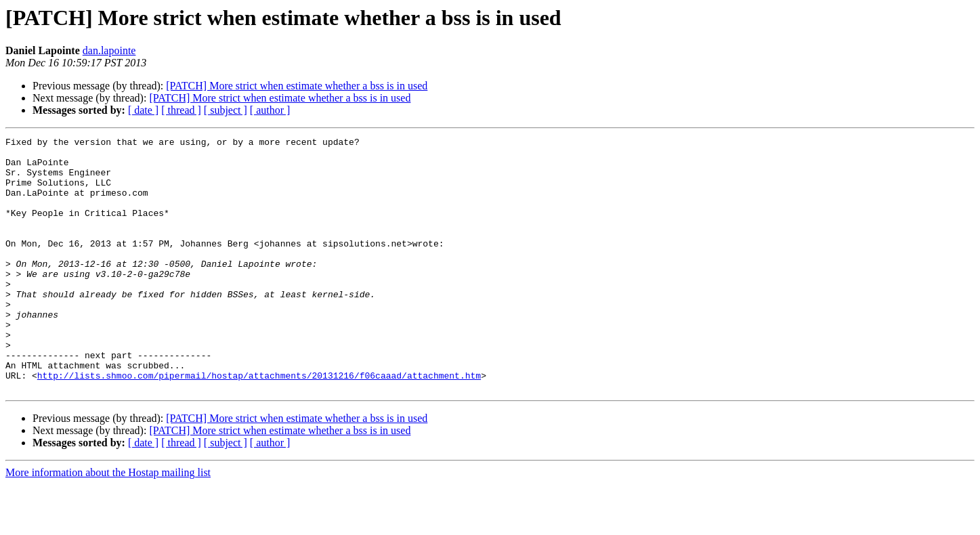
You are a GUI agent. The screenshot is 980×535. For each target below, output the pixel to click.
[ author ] (270, 110)
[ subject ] (226, 110)
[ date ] (143, 110)
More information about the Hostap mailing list (108, 523)
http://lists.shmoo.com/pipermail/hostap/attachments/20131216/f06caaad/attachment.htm (259, 424)
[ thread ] (181, 110)
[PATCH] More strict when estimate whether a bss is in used (297, 86)
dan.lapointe (109, 50)
